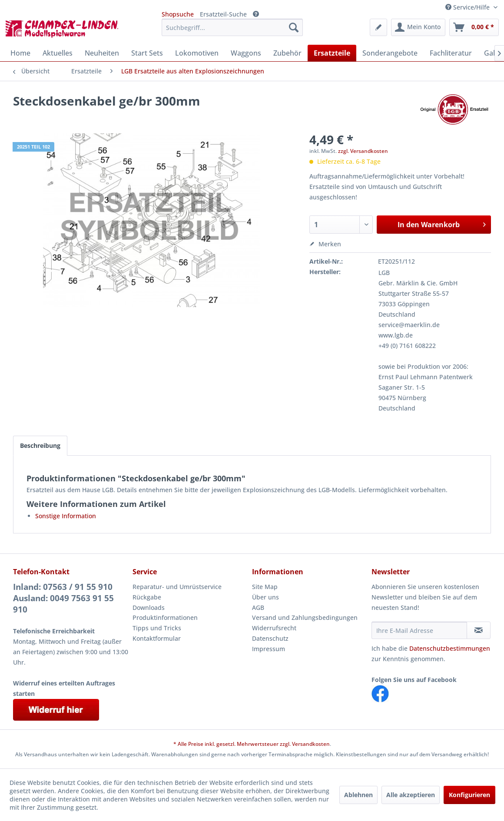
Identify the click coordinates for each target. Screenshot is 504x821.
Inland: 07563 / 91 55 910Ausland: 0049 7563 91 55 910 (63, 598)
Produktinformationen (165, 617)
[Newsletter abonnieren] (479, 630)
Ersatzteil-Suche (223, 14)
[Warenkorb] (474, 27)
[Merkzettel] (378, 27)
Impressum (269, 649)
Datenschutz (270, 638)
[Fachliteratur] (451, 53)
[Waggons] (246, 53)
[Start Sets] (147, 53)
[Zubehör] (287, 53)
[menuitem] (232, 27)
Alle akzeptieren (411, 795)
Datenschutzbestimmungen (450, 648)
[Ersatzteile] (332, 53)
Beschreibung (40, 445)
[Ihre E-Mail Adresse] (419, 630)
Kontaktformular (157, 638)
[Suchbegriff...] (232, 27)
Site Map (265, 587)
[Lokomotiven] (197, 53)
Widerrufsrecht (274, 628)
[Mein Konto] (418, 27)
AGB (258, 607)
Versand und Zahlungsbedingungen (305, 617)
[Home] (20, 53)
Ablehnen (358, 795)
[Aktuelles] (58, 53)
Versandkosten (311, 744)
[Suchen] (294, 27)
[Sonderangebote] (390, 53)
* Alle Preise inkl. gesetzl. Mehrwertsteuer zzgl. (233, 744)
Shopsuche (178, 14)
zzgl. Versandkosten (363, 151)
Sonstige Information (66, 516)
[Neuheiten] (102, 53)
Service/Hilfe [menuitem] (468, 7)
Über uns (265, 597)
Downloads (149, 607)
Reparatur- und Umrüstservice (177, 587)
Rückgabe (147, 597)
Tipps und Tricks (157, 628)
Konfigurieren (469, 795)
